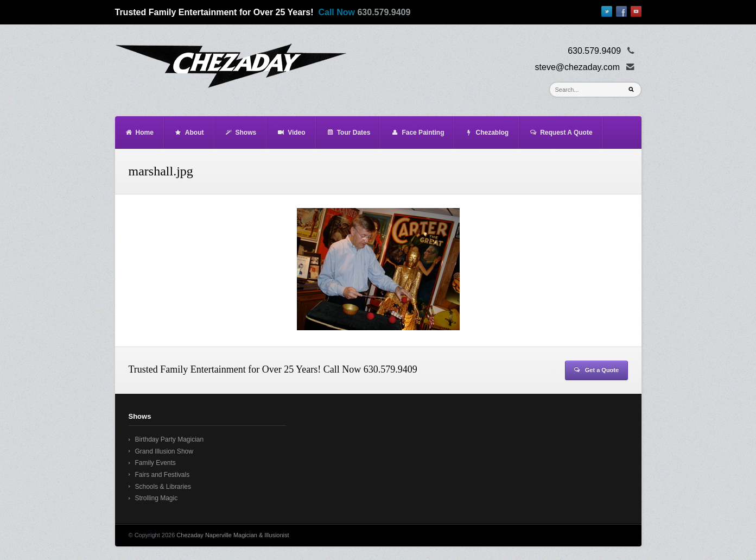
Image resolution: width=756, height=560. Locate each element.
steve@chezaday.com (577, 67)
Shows (241, 133)
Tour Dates (348, 133)
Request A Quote (561, 133)
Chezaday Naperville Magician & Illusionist (233, 535)
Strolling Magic (157, 498)
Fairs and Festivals (163, 475)
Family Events (155, 463)
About (189, 133)
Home (139, 133)
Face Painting (417, 133)
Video (291, 133)
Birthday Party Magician (170, 439)
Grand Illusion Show (164, 451)
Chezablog (487, 133)
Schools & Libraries (163, 487)
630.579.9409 (384, 12)
